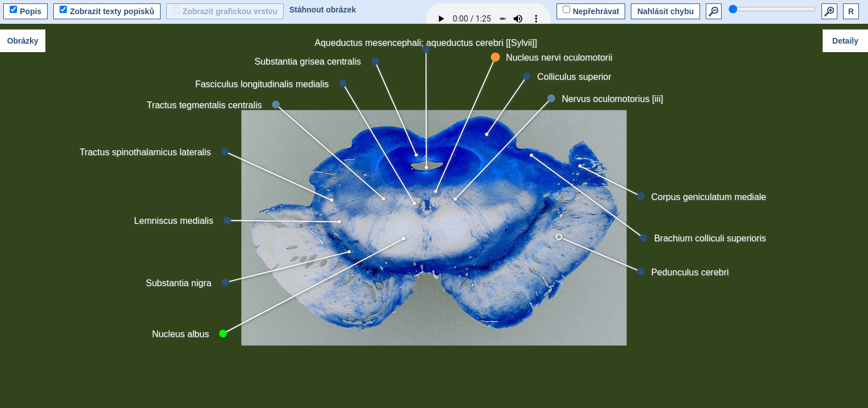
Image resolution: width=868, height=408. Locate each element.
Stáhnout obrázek (323, 10)
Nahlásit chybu (665, 11)
